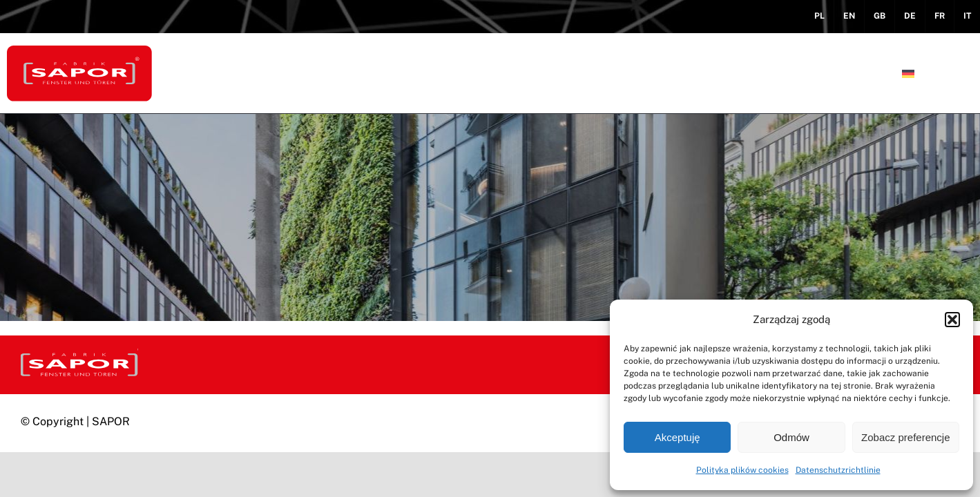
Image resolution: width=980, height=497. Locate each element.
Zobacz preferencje (905, 437)
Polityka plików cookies (742, 470)
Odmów (791, 437)
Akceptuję (678, 437)
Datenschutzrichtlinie (838, 470)
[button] (952, 320)
